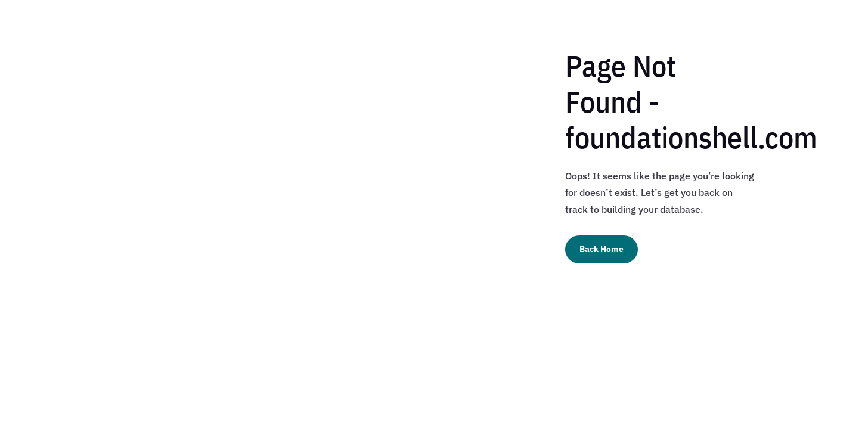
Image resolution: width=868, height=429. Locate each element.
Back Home (602, 249)
